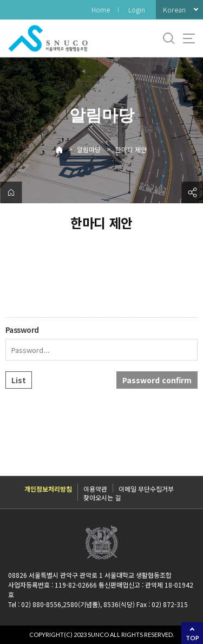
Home (101, 9)
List (19, 380)
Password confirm (157, 380)
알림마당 (89, 149)
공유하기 (192, 192)
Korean (174, 9)
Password (22, 330)
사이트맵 (189, 38)
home (11, 192)
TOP (192, 638)
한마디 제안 (131, 149)
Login (137, 9)
